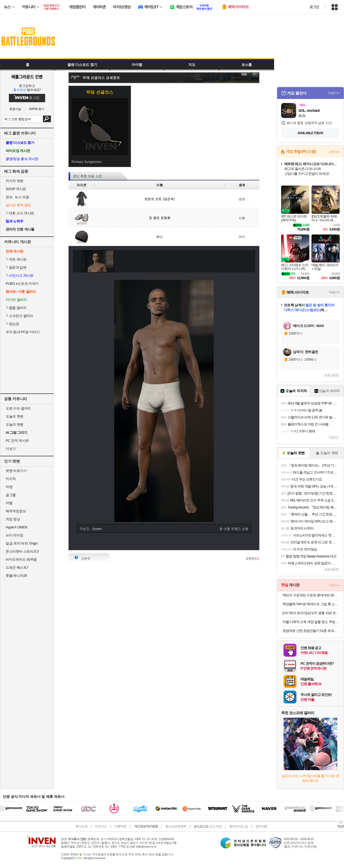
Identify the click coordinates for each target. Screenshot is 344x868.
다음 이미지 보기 (253, 261)
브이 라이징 (15, 535)
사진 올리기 (238, 542)
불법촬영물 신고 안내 (208, 826)
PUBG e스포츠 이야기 (22, 284)
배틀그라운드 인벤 (27, 77)
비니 (160, 236)
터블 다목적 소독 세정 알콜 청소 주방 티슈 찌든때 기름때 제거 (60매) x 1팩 (311, 622)
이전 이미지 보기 (75, 261)
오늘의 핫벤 (15, 416)
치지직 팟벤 (15, 181)
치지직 (11, 479)
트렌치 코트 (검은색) (160, 199)
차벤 (9, 487)
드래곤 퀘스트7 (17, 568)
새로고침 (330, 375)
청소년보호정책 (176, 826)
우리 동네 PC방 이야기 (23, 332)
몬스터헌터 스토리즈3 (22, 551)
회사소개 (81, 826)
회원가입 (15, 109)
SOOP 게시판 (16, 189)
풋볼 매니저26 (16, 576)
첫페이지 (215, 542)
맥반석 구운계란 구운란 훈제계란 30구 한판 (311, 595)
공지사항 (261, 826)
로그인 (314, 7)
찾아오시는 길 (238, 826)
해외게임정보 (16, 511)
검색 (47, 119)
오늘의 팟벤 (15, 424)
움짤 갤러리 (16, 308)
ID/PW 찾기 (37, 109)
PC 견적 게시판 (17, 441)
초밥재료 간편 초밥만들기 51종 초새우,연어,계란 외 (311, 631)
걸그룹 (11, 495)
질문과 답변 (16, 267)
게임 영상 (13, 519)
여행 (9, 503)
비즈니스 (101, 826)
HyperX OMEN (16, 527)
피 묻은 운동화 (160, 218)
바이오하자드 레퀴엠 (21, 559)
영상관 (12, 324)
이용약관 (120, 826)
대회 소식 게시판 (20, 213)
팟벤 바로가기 (16, 471)
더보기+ (334, 93)
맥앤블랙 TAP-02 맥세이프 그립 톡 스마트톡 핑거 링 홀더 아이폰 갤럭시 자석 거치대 (311, 604)
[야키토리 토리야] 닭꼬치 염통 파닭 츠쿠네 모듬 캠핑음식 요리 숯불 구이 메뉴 (311, 613)
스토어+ (334, 152)
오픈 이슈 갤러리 (18, 408)
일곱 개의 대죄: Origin (22, 543)
